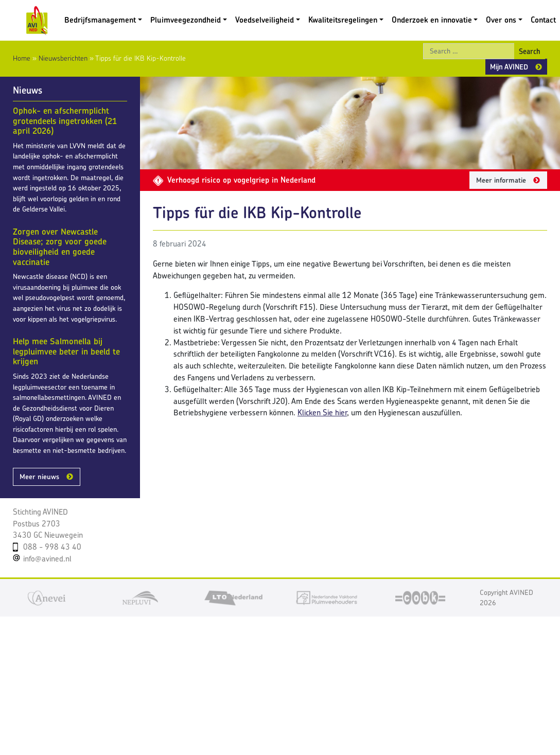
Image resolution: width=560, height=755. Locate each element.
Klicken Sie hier (322, 412)
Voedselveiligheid (265, 20)
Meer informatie (501, 180)
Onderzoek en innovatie (432, 20)
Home (22, 58)
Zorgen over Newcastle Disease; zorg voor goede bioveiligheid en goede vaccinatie (60, 247)
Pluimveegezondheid (186, 20)
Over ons (501, 20)
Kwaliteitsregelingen (343, 20)
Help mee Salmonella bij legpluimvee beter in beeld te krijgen (66, 351)
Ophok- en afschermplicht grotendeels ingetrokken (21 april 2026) (65, 121)
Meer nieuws (39, 477)
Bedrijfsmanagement (100, 20)
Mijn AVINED (509, 67)
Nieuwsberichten (63, 58)
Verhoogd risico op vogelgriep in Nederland (234, 180)
